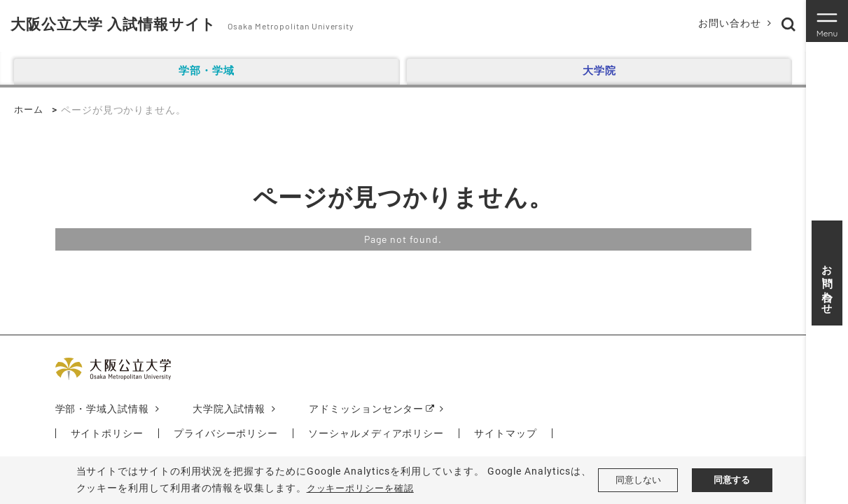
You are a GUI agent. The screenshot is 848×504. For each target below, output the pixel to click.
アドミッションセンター (367, 409)
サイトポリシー (107, 433)
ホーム (30, 110)
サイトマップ (506, 433)
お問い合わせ (726, 23)
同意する (732, 480)
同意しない (638, 480)
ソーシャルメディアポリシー (377, 433)
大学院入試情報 (229, 409)
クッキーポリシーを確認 (364, 488)
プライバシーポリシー (226, 433)
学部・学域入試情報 (103, 409)
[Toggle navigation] (827, 21)
